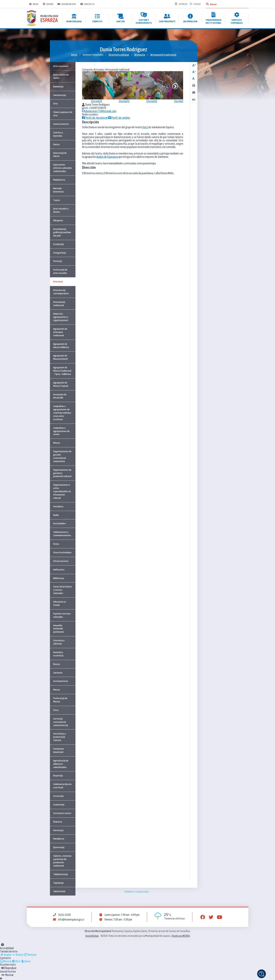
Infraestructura (61, 561)
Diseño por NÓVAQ (181, 936)
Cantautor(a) (60, 95)
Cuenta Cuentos (61, 124)
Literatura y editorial (59, 642)
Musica (57, 664)
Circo (55, 103)
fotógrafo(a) (60, 253)
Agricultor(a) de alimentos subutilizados (61, 764)
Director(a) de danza (60, 155)
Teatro (57, 200)
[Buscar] (207, 4)
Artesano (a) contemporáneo (61, 292)
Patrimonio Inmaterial (59, 750)
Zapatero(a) (59, 891)
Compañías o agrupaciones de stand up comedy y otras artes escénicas (62, 413)
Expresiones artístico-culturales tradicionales (63, 168)
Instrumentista (61, 681)
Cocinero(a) (59, 805)
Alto (16, 961)
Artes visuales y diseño (61, 210)
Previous (167, 86)
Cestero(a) (58, 796)
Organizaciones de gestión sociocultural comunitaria (62, 456)
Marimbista (59, 839)
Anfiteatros (59, 570)
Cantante (58, 673)
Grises (26, 961)
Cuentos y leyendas (58, 134)
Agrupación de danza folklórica (61, 346)
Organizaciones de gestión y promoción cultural (62, 473)
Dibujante (58, 220)
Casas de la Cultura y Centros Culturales (62, 590)
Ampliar (6, 955)
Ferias (56, 544)
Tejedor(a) (58, 883)
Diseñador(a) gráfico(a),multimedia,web (62, 232)
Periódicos (58, 506)
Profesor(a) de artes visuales (60, 271)
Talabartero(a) (61, 874)
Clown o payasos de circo (63, 114)
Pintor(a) (58, 261)
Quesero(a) (59, 847)
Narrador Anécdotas (58, 190)
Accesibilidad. (92, 936)
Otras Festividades (62, 552)
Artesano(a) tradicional (163, 55)
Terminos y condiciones (136, 892)
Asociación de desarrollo (60, 396)
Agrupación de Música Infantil (60, 357)
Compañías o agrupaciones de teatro (61, 431)
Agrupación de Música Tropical (61, 384)
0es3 (145, 127)
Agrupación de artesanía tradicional (60, 332)
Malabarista (59, 180)
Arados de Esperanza (107, 157)
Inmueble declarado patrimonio (59, 629)
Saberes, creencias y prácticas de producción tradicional (62, 861)
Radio (56, 515)
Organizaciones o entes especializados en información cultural (62, 491)
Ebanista (58, 822)
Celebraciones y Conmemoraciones (62, 534)
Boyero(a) (58, 775)
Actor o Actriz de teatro (61, 76)
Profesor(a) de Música (60, 700)
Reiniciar (30, 955)
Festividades (60, 523)
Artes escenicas (61, 66)
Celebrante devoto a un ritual (62, 786)
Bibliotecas (59, 578)
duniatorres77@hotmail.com (99, 111)
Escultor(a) (58, 244)
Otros (56, 710)
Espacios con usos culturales (62, 615)
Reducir (18, 955)
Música (57, 443)
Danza (56, 144)
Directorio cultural (119, 55)
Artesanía (140, 55)
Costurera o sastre (62, 813)
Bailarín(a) (58, 86)
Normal (6, 961)
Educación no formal (60, 603)
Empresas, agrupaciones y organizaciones (61, 317)
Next (175, 86)
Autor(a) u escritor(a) (58, 654)
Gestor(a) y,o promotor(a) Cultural (60, 737)
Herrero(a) (58, 830)
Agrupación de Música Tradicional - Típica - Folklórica (62, 371)
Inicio (34, 4)
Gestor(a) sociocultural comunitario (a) (61, 722)
